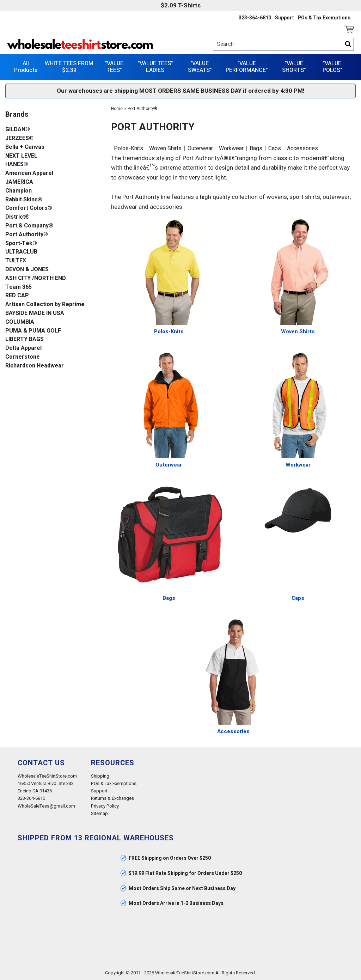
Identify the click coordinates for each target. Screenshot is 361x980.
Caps (275, 148)
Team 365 (19, 287)
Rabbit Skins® (24, 200)
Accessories (302, 148)
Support (284, 18)
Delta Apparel (23, 348)
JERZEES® (19, 138)
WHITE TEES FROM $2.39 (69, 67)
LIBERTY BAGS (25, 339)
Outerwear (200, 148)
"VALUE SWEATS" (200, 67)
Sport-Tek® (21, 244)
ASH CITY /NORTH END (36, 278)
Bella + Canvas (25, 147)
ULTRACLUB (21, 252)
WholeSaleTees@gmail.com (46, 806)
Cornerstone (23, 357)
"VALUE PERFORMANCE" (247, 67)
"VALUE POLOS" (332, 67)
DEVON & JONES (27, 270)
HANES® (17, 165)
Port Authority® (27, 235)
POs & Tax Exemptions (324, 18)
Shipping (100, 776)
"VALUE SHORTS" (294, 67)
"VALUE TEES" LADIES (155, 67)
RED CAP (17, 296)
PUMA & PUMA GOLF (33, 331)
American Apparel (29, 173)
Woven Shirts (165, 148)
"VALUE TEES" (114, 67)
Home (117, 109)
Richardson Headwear (35, 366)
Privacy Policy (105, 806)
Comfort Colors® (29, 208)
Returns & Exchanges (112, 798)
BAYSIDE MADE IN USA (35, 313)
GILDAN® (18, 130)
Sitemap (99, 813)
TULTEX (16, 261)
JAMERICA (19, 182)
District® (17, 217)
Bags (256, 148)
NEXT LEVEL (21, 156)
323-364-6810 (255, 18)
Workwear (231, 148)
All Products (26, 67)
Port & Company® (29, 226)
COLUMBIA (20, 322)
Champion (19, 191)
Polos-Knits (129, 148)
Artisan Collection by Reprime (45, 305)
